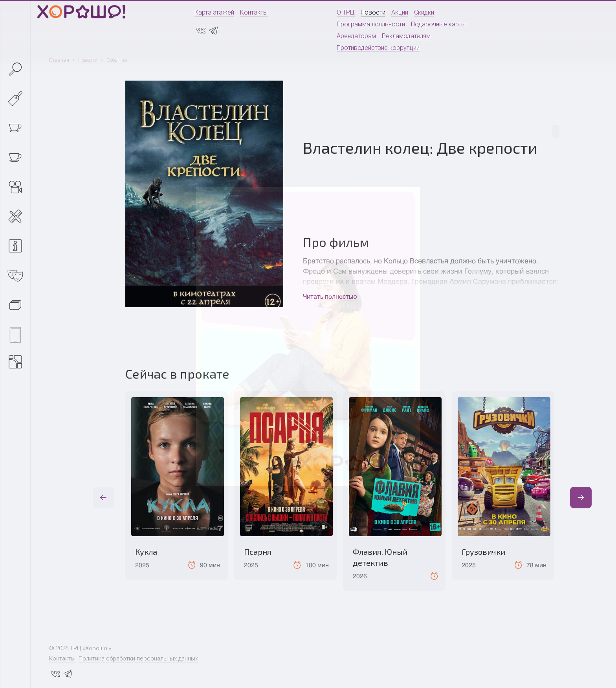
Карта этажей (214, 12)
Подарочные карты (438, 24)
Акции (400, 12)
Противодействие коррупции (378, 48)
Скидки (424, 12)
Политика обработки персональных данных (138, 659)
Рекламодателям (406, 36)
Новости (373, 12)
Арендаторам (356, 36)
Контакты (254, 12)
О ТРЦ (346, 12)
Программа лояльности (371, 24)
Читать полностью (330, 296)
